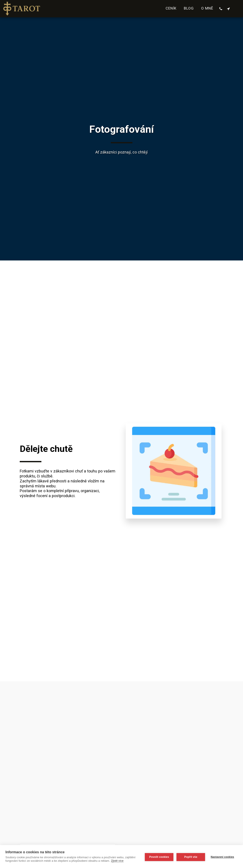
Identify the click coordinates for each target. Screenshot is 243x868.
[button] (221, 9)
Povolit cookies (158, 857)
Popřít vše (190, 857)
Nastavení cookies (222, 857)
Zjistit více (128, 861)
